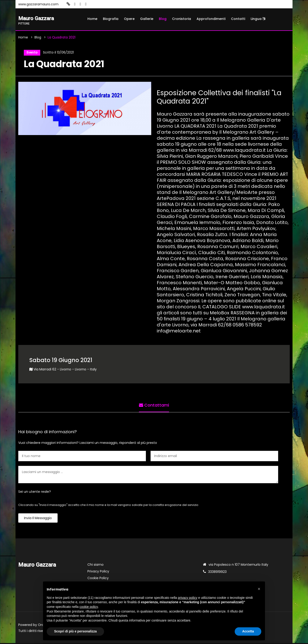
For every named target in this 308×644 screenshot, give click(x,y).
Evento (31, 53)
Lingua (258, 19)
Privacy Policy (98, 572)
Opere (129, 19)
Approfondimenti (211, 19)
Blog (163, 19)
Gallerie (147, 19)
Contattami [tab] (154, 405)
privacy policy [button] (188, 598)
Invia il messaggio (38, 519)
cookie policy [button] (89, 607)
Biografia (111, 19)
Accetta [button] (248, 631)
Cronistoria (182, 19)
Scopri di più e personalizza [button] (75, 631)
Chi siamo (95, 565)
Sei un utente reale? (35, 492)
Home (92, 19)
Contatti (238, 19)
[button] (259, 589)
